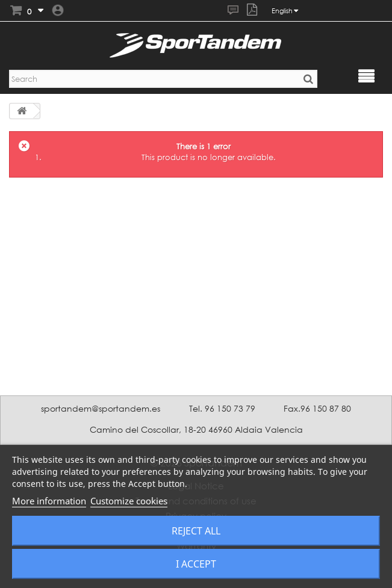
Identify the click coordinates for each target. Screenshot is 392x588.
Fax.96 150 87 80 (317, 408)
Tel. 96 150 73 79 (222, 408)
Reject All (196, 531)
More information (49, 501)
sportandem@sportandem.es (101, 408)
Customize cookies (129, 501)
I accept (196, 564)
